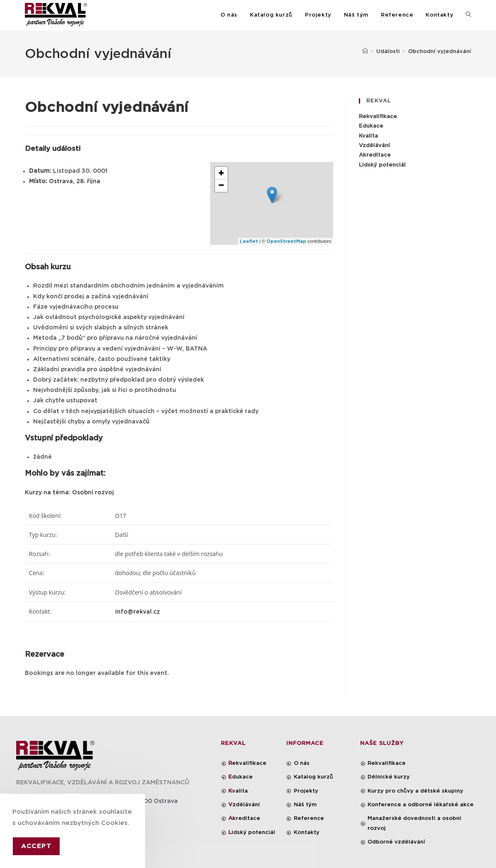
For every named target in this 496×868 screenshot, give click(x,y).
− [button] (221, 186)
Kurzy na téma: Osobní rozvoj (69, 493)
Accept (36, 846)
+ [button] (221, 173)
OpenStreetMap (286, 241)
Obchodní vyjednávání (440, 52)
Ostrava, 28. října (75, 181)
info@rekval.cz (138, 612)
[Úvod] (365, 52)
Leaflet (249, 241)
